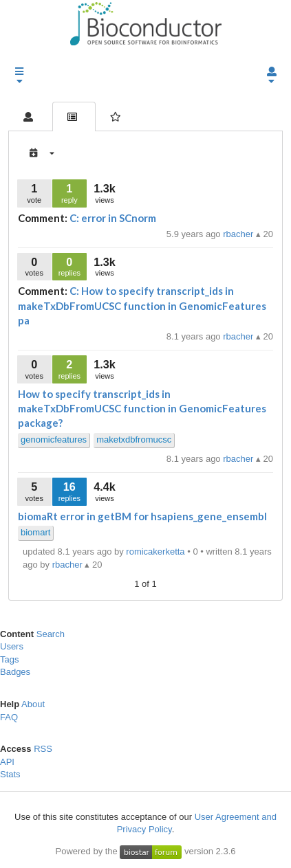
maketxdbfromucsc (134, 439)
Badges (15, 672)
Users (12, 646)
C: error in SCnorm (113, 218)
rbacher (239, 234)
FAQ (9, 717)
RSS (43, 749)
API (7, 762)
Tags (9, 659)
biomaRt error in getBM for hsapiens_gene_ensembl (142, 516)
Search (51, 634)
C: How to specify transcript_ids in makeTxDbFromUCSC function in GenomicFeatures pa (142, 305)
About (33, 704)
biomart (35, 532)
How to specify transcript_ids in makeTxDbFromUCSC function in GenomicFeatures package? (142, 409)
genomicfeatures (54, 439)
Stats (10, 774)
